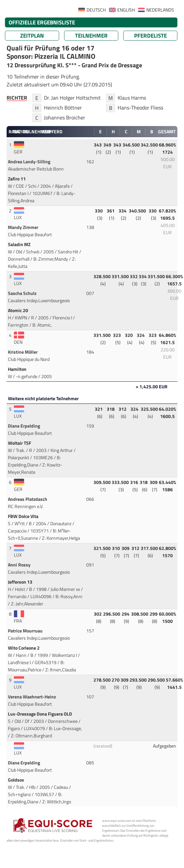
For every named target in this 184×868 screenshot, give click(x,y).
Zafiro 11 (17, 179)
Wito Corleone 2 (24, 648)
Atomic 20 (18, 310)
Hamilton (18, 369)
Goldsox (17, 780)
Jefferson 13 (21, 582)
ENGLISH (126, 10)
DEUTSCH (96, 10)
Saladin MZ (20, 244)
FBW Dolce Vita (24, 516)
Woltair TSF (20, 443)
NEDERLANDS (160, 10)
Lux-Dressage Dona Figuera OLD (40, 714)
